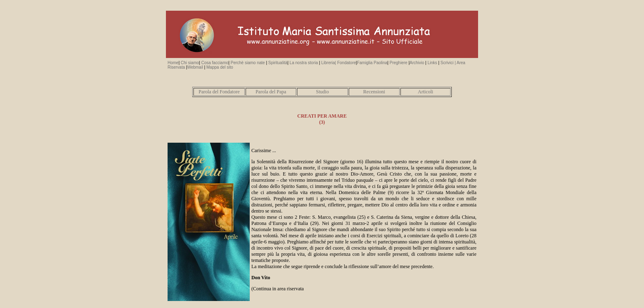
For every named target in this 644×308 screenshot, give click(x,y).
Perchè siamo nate (247, 63)
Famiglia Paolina (372, 63)
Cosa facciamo (215, 63)
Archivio (417, 63)
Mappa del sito (220, 67)
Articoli (425, 92)
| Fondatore (346, 63)
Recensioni (374, 92)
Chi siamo (189, 63)
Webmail (196, 67)
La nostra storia (304, 63)
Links (432, 63)
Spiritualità (277, 63)
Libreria (327, 63)
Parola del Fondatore (219, 92)
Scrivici (447, 63)
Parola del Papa (271, 92)
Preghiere (399, 63)
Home (173, 63)
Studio (322, 92)
